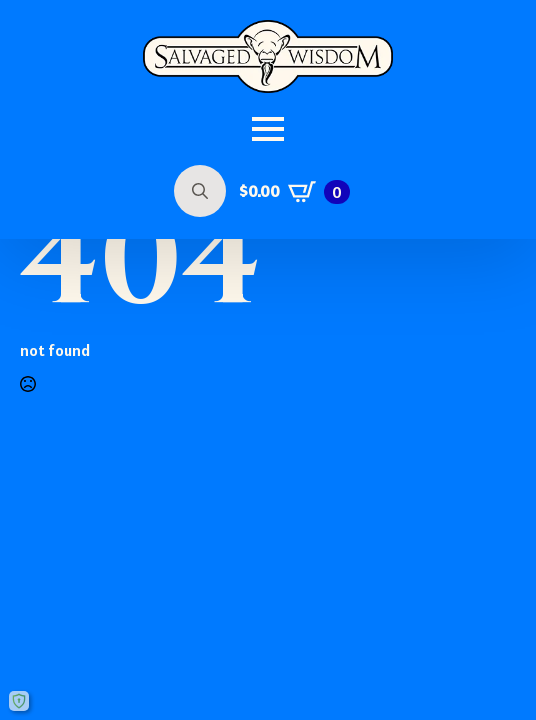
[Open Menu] (268, 129)
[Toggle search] (200, 191)
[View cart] (294, 192)
